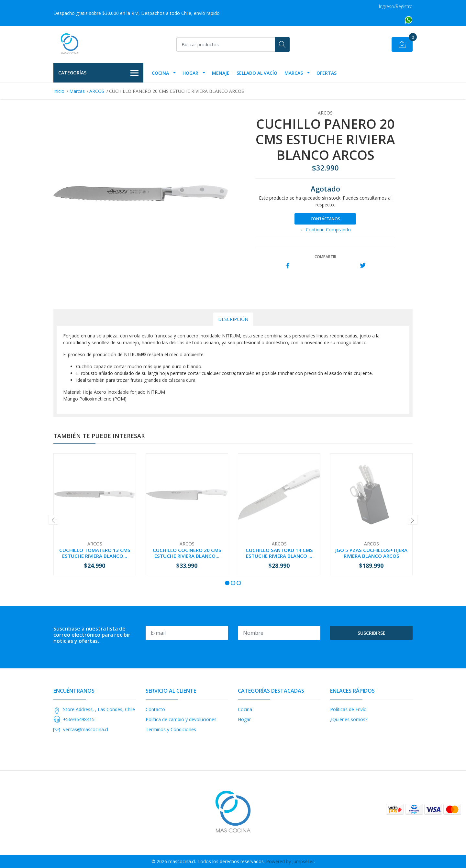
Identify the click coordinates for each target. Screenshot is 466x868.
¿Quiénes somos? (349, 719)
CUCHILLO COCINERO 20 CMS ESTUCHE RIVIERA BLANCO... (187, 553)
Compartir (325, 257)
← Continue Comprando (325, 230)
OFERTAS (327, 73)
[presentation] (53, 520)
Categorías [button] (98, 73)
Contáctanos (325, 219)
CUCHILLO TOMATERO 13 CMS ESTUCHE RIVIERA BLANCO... (95, 553)
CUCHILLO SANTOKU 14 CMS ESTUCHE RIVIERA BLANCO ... (279, 553)
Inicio (59, 91)
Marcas (294, 73)
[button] (227, 583)
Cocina (160, 73)
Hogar (190, 73)
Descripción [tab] (233, 319)
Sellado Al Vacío (257, 73)
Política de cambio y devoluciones (181, 719)
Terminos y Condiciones (171, 729)
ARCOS (97, 91)
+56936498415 (79, 719)
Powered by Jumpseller (290, 861)
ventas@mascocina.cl (86, 729)
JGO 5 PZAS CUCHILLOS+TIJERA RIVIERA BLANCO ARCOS (371, 553)
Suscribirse (372, 633)
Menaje (221, 73)
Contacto (155, 709)
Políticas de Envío (348, 709)
